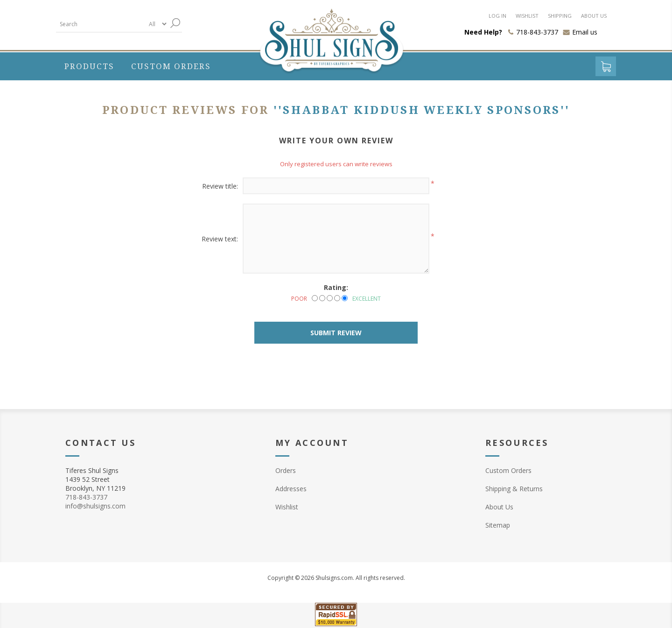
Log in (497, 16)
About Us (499, 507)
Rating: (336, 287)
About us (594, 16)
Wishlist (527, 16)
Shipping (560, 16)
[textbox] (100, 24)
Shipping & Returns (514, 489)
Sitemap (498, 525)
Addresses (291, 489)
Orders (286, 470)
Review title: (220, 186)
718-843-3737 (86, 497)
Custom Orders (508, 470)
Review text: (220, 239)
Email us (585, 32)
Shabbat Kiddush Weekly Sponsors (421, 110)
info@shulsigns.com (95, 506)
